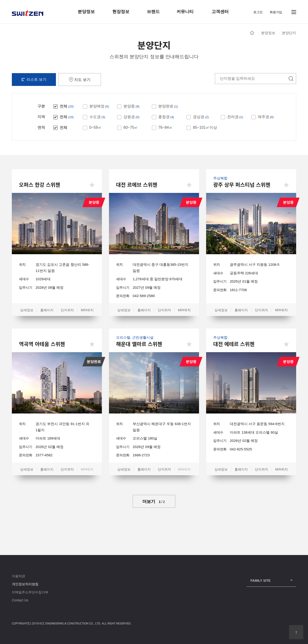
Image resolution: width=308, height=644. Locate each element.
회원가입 (276, 12)
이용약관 (18, 576)
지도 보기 (80, 79)
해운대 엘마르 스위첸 (139, 344)
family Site (260, 581)
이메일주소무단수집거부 (30, 592)
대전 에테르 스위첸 (234, 344)
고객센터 (220, 12)
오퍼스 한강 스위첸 (40, 184)
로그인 (258, 12)
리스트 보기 (34, 79)
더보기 (154, 502)
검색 (291, 79)
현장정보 (121, 12)
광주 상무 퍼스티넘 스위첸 (242, 184)
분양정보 (86, 12)
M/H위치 (87, 310)
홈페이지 (47, 310)
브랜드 (153, 12)
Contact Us (20, 600)
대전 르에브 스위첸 (137, 184)
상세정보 (27, 310)
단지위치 (67, 310)
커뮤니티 (185, 12)
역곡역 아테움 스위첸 (42, 344)
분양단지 (289, 33)
